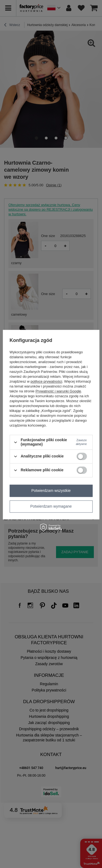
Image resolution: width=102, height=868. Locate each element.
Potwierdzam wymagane (51, 506)
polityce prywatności (46, 382)
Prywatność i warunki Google (58, 391)
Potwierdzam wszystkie (51, 491)
